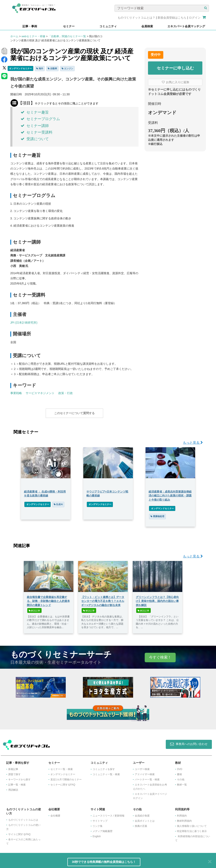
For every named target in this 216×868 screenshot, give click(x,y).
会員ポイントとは (145, 819)
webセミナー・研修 (33, 36)
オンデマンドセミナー (20, 68)
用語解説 (13, 788)
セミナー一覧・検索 (62, 767)
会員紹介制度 (142, 814)
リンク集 (98, 824)
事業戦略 (16, 393)
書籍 (179, 772)
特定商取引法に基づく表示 (192, 829)
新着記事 (13, 767)
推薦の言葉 (141, 824)
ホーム (14, 36)
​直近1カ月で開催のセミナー (66, 777)
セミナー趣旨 (35, 112)
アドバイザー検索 (145, 772)
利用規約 (182, 814)
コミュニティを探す (104, 767)
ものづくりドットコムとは (23, 818)
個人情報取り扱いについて (192, 824)
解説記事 (35, 609)
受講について (35, 139)
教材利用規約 (184, 819)
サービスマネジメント (40, 393)
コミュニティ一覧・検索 (106, 772)
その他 (181, 777)
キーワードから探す (19, 777)
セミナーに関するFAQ (63, 783)
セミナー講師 (35, 126)
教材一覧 (182, 783)
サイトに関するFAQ (19, 832)
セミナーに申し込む (175, 68)
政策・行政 (66, 393)
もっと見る (193, 441)
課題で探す (14, 772)
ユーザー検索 (142, 767)
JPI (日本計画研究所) (24, 323)
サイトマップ (100, 819)
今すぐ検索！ (160, 655)
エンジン (67, 68)
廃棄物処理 (158, 514)
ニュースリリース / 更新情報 (109, 814)
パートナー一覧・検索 (147, 777)
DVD (180, 767)
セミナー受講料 (37, 132)
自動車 (52, 68)
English (97, 834)
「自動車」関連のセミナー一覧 (67, 36)
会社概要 (55, 814)
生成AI (58, 502)
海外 (40, 68)
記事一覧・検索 (17, 783)
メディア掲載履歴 (103, 829)
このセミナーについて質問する (74, 413)
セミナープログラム (40, 119)
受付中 (156, 55)
